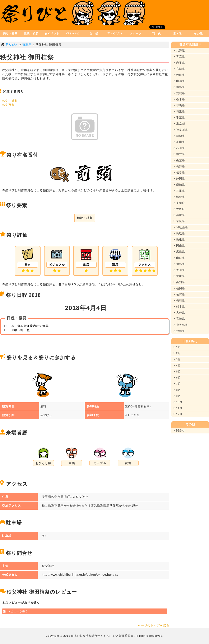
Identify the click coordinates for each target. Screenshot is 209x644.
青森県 (179, 57)
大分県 (179, 313)
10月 (178, 402)
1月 (177, 347)
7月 (177, 384)
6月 (177, 378)
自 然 (94, 34)
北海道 (179, 50)
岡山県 (179, 246)
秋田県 (179, 75)
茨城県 (179, 93)
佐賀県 (179, 294)
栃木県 (179, 99)
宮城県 (179, 69)
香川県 (179, 270)
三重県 (179, 191)
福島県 (179, 87)
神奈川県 (181, 130)
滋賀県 (179, 197)
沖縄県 (179, 331)
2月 (177, 353)
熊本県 (179, 307)
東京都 (179, 124)
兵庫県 (179, 215)
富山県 (179, 142)
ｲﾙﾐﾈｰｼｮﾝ (73, 34)
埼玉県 (27, 44)
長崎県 (179, 300)
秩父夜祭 (8, 105)
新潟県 (179, 136)
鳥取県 (179, 233)
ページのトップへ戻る (154, 625)
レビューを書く (18, 611)
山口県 (179, 258)
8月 (177, 390)
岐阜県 (179, 172)
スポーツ (136, 34)
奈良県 (179, 221)
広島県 (179, 252)
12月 (178, 414)
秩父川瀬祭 (10, 101)
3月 (177, 359)
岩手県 (179, 63)
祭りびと (12, 44)
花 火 (157, 34)
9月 (177, 396)
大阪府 (179, 209)
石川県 (179, 148)
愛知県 (179, 185)
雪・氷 (177, 34)
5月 (177, 372)
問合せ (179, 430)
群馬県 (179, 105)
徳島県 (179, 264)
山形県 (179, 81)
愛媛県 (179, 276)
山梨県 (179, 160)
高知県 (179, 282)
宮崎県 (179, 319)
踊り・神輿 (10, 34)
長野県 (179, 166)
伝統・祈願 (31, 34)
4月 (177, 365)
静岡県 (179, 178)
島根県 (179, 239)
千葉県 (179, 117)
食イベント (52, 34)
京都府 (179, 203)
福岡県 (179, 288)
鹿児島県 (181, 325)
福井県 (179, 154)
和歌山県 (181, 227)
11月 (178, 408)
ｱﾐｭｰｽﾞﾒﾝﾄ (115, 34)
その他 (198, 34)
